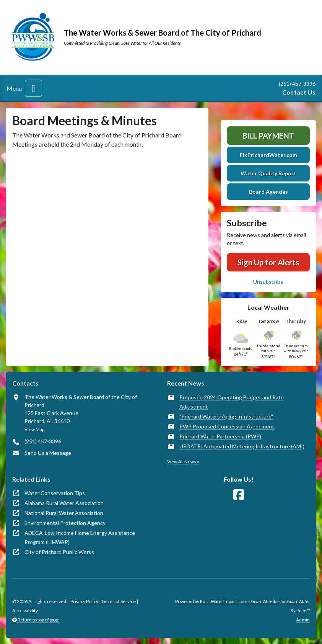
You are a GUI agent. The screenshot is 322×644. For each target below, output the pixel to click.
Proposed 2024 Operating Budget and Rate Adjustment (232, 402)
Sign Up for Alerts (268, 262)
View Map (34, 429)
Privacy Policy (84, 601)
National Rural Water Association (64, 513)
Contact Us (299, 92)
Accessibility (25, 610)
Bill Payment (268, 136)
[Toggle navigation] (33, 88)
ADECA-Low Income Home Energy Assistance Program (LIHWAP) (80, 537)
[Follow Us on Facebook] (239, 495)
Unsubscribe (268, 282)
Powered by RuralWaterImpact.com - (242, 606)
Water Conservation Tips (55, 493)
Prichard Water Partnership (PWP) (220, 436)
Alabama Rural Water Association (64, 503)
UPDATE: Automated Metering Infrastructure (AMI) (242, 446)
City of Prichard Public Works (59, 552)
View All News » (183, 462)
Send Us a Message (48, 453)
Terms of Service (119, 601)
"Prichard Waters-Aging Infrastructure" (226, 416)
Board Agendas (268, 192)
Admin (303, 620)
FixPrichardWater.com (268, 155)
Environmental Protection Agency (65, 523)
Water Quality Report (268, 173)
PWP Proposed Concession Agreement (227, 426)
